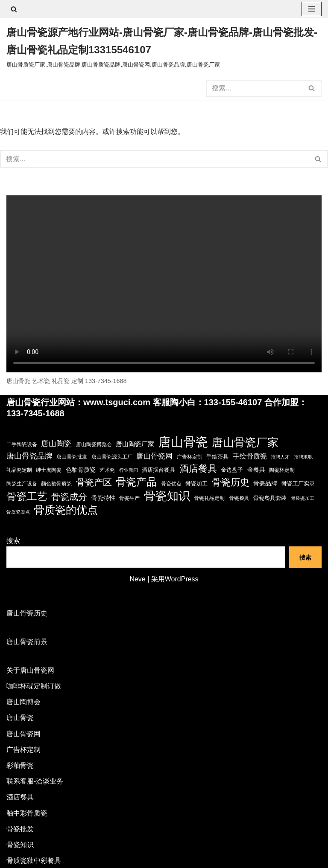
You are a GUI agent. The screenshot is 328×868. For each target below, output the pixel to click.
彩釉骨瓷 (20, 765)
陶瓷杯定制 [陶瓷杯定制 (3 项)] (282, 470)
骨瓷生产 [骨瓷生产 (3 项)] (129, 498)
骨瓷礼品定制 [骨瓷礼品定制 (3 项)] (209, 498)
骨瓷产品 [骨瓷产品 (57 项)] (136, 482)
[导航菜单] (312, 9)
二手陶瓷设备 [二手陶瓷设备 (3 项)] (22, 444)
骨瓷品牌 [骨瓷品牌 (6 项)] (265, 483)
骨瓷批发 (20, 829)
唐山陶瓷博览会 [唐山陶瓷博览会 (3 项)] (94, 444)
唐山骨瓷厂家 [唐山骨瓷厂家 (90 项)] (245, 443)
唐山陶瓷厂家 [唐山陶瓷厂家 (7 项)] (135, 444)
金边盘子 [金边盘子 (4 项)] (232, 470)
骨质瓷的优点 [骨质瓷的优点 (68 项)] (66, 510)
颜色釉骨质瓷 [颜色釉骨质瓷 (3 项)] (56, 484)
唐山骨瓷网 (23, 734)
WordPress (182, 579)
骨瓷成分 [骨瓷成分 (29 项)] (69, 497)
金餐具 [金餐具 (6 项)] (256, 470)
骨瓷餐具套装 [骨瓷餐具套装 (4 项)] (270, 498)
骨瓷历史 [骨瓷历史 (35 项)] (231, 482)
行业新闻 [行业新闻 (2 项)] (129, 470)
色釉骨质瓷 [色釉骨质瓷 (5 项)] (81, 470)
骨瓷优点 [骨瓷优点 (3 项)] (171, 484)
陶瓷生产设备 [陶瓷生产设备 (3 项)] (22, 484)
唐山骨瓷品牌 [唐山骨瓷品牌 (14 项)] (29, 456)
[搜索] (14, 9)
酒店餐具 (20, 797)
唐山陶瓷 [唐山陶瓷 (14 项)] (56, 444)
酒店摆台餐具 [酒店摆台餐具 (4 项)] (158, 470)
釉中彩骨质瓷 (27, 813)
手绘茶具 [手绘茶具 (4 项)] (217, 457)
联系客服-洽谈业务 (35, 781)
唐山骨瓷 (20, 718)
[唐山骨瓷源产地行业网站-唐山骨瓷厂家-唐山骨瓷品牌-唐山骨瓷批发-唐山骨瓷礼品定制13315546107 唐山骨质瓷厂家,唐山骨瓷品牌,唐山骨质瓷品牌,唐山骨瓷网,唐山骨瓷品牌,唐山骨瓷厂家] (164, 47)
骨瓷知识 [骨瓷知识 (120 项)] (167, 496)
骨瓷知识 (20, 845)
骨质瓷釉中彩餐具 (34, 861)
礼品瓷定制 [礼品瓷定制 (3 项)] (19, 470)
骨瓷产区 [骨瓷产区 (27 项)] (94, 482)
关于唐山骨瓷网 (30, 670)
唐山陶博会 (23, 702)
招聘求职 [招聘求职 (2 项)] (303, 457)
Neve (137, 579)
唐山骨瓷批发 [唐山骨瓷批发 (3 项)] (72, 457)
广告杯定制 (23, 750)
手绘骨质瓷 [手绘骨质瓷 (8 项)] (250, 456)
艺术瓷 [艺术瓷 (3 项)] (107, 470)
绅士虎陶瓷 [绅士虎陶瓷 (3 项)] (49, 470)
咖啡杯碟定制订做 (34, 686)
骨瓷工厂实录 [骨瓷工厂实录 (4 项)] (298, 483)
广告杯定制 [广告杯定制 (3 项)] (190, 457)
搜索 (13, 541)
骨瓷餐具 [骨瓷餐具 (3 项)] (239, 498)
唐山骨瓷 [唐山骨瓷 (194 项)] (183, 442)
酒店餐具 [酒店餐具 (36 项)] (198, 469)
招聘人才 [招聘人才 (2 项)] (280, 457)
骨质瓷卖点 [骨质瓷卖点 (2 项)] (18, 512)
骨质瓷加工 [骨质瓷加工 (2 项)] (303, 498)
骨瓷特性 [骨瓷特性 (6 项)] (103, 498)
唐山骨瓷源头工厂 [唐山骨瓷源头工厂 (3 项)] (112, 457)
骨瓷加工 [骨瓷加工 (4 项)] (196, 483)
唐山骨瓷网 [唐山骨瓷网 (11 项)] (154, 456)
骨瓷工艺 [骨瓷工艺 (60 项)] (27, 496)
